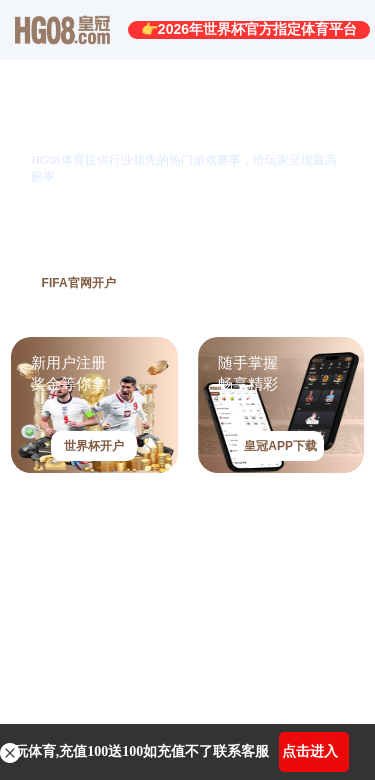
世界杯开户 (94, 446)
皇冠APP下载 (280, 446)
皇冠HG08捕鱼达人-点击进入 (124, 677)
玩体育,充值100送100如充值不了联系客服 (142, 751)
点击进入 (310, 751)
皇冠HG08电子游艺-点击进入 (124, 604)
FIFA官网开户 (79, 283)
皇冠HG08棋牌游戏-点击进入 (124, 530)
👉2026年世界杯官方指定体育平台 (249, 29)
